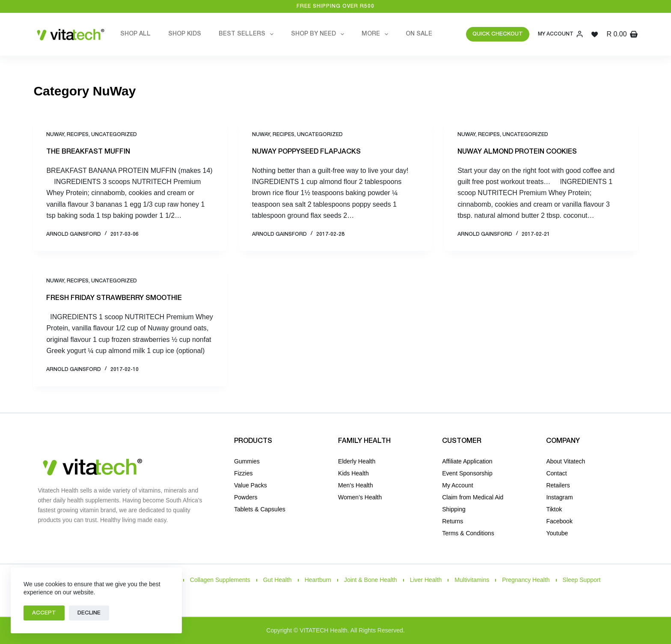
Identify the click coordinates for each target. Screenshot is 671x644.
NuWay (55, 135)
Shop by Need (319, 34)
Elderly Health (357, 461)
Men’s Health (355, 485)
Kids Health (353, 473)
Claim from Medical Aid (473, 497)
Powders (246, 497)
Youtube (557, 533)
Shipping (454, 509)
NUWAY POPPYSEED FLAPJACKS (306, 152)
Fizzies (243, 473)
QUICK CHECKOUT (498, 34)
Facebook (559, 521)
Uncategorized (114, 135)
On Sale (419, 34)
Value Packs (251, 485)
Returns (453, 521)
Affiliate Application (467, 461)
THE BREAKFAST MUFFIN (88, 152)
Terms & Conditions (468, 533)
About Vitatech (566, 461)
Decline (89, 613)
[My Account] (560, 34)
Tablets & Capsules (260, 509)
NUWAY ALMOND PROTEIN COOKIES (517, 152)
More (377, 34)
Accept (44, 613)
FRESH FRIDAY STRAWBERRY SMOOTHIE (114, 298)
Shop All (135, 34)
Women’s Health (360, 497)
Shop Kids (185, 34)
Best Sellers (248, 34)
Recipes (78, 135)
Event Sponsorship (467, 473)
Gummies (247, 461)
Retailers (558, 485)
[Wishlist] (595, 34)
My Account (457, 485)
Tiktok (554, 509)
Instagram (559, 497)
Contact (556, 473)
